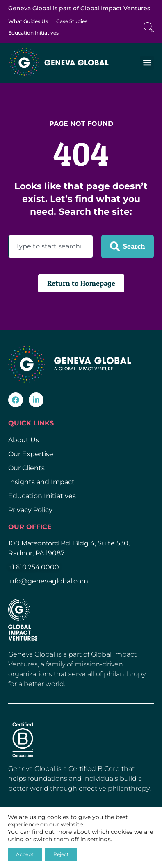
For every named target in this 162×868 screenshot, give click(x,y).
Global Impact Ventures (115, 8)
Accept (25, 854)
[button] (147, 63)
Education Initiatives (33, 33)
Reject (61, 854)
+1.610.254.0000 (34, 567)
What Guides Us (28, 21)
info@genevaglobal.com (48, 581)
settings (99, 839)
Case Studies (72, 21)
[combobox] (51, 246)
